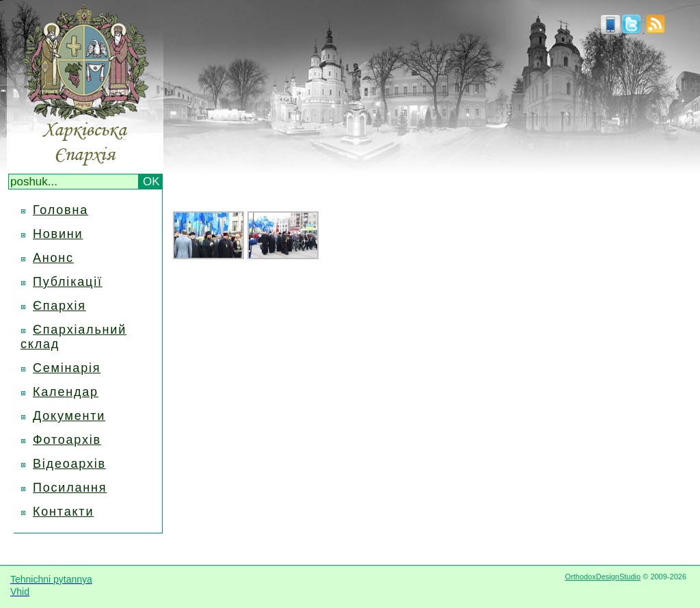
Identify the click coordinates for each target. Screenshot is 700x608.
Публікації (68, 282)
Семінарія (67, 368)
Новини (58, 234)
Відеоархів (69, 464)
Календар (66, 392)
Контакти (63, 512)
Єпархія (59, 306)
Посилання (70, 488)
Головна (60, 210)
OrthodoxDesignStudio (603, 577)
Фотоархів (67, 440)
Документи (69, 416)
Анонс (53, 258)
